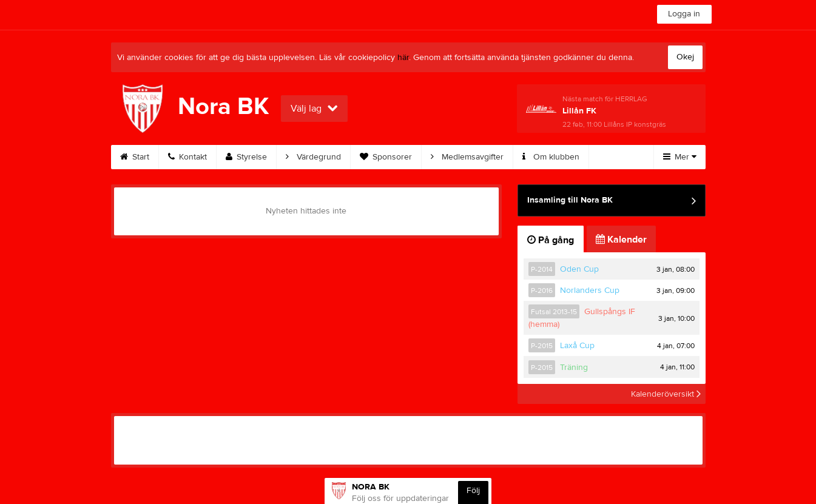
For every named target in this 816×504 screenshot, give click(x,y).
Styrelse (246, 157)
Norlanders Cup (590, 291)
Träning (574, 368)
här (403, 58)
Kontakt (187, 157)
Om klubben (551, 157)
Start (135, 157)
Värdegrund (313, 157)
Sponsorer (386, 157)
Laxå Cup (577, 346)
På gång (551, 240)
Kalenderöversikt (666, 394)
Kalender (621, 240)
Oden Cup (579, 269)
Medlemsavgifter (467, 157)
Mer (680, 157)
